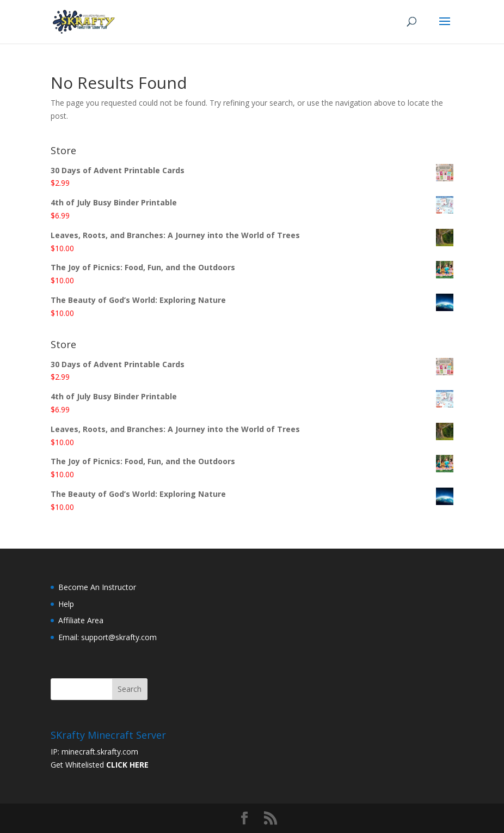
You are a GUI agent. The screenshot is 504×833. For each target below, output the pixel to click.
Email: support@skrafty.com (107, 637)
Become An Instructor (97, 587)
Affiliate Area (81, 620)
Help (66, 604)
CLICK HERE (127, 765)
